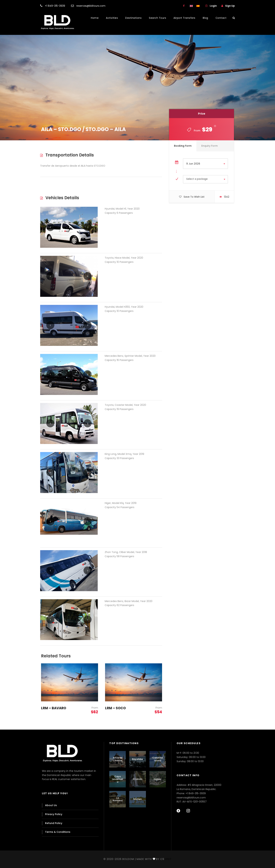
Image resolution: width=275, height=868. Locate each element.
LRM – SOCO (115, 708)
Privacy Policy (54, 814)
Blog (205, 18)
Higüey (158, 779)
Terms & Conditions (58, 832)
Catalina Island (158, 759)
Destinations (133, 18)
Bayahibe (137, 759)
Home (95, 18)
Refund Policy (54, 823)
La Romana (118, 799)
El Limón (138, 779)
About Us (51, 805)
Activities (112, 18)
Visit (168, 859)
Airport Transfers (184, 18)
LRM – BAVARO (54, 708)
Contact (221, 18)
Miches (137, 799)
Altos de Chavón (118, 759)
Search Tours (157, 18)
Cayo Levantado (118, 779)
